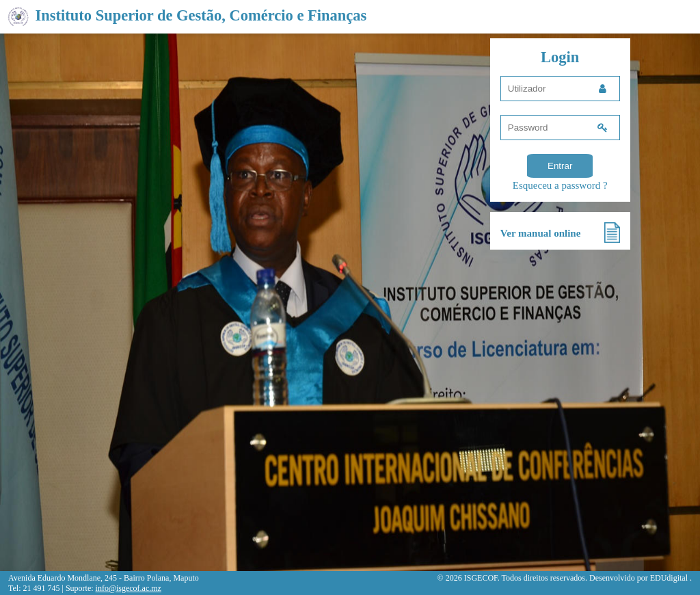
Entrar (560, 166)
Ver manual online (541, 233)
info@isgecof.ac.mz (129, 588)
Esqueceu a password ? (560, 185)
